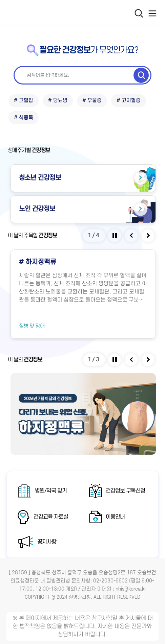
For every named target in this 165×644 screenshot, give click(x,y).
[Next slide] (149, 236)
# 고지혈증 (129, 101)
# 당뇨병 (58, 101)
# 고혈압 (24, 101)
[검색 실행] (141, 75)
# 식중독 (24, 118)
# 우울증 (92, 101)
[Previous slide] (132, 236)
